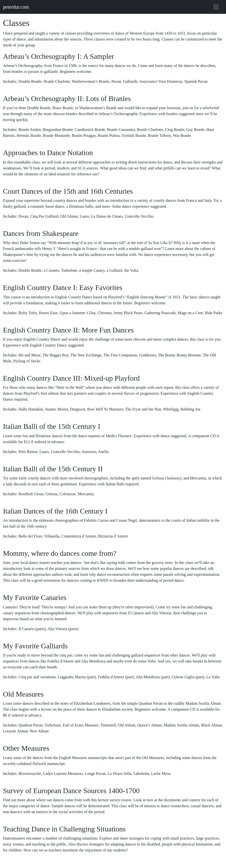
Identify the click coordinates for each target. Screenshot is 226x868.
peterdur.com (16, 7)
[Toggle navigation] (216, 7)
